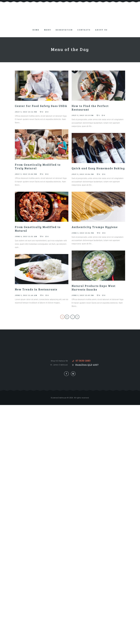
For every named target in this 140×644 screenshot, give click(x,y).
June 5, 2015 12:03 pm (83, 295)
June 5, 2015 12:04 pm (83, 233)
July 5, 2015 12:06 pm (26, 174)
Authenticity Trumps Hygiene (95, 227)
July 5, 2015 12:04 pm (83, 174)
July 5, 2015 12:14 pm (26, 112)
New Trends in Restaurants (36, 289)
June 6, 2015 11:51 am (26, 236)
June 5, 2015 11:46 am (26, 295)
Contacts (84, 30)
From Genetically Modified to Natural (38, 229)
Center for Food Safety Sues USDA (41, 106)
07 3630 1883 (83, 361)
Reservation (64, 30)
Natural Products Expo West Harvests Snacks (94, 288)
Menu (48, 30)
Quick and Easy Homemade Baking (98, 168)
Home (36, 30)
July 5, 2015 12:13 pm (83, 115)
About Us (101, 30)
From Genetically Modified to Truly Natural (38, 166)
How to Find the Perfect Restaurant (90, 108)
